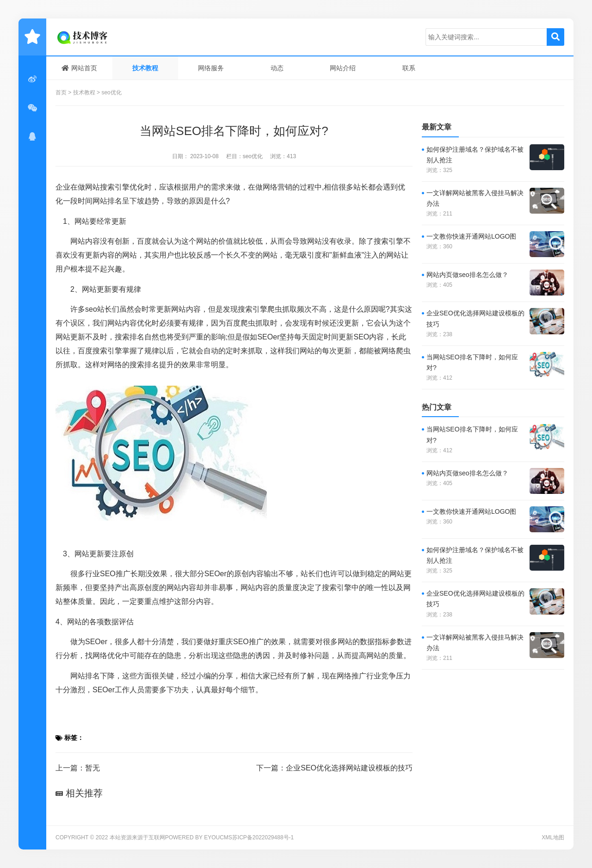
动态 (277, 68)
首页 (61, 92)
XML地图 (553, 837)
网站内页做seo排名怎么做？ (467, 275)
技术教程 (145, 68)
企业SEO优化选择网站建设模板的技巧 (349, 768)
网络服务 (211, 68)
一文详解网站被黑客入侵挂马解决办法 (475, 198)
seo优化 (111, 92)
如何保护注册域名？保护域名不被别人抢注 (475, 155)
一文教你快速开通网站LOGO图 (471, 236)
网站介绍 (343, 68)
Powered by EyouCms (199, 837)
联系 (409, 68)
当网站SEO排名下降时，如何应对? (472, 362)
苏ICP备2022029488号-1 (263, 837)
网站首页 (79, 68)
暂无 (92, 768)
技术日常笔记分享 (99, 37)
